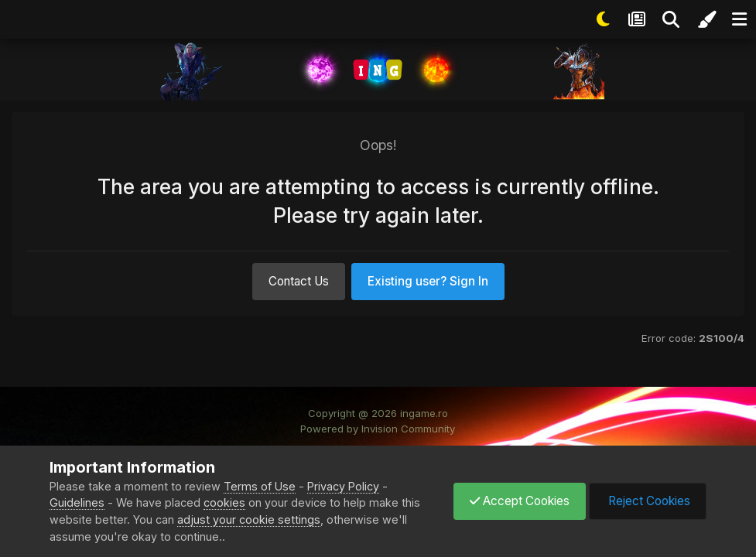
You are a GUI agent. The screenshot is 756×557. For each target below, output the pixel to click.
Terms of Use (260, 486)
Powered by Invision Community (378, 429)
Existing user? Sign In (428, 281)
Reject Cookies (648, 501)
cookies (224, 502)
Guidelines (77, 502)
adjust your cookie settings (249, 519)
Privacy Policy (343, 486)
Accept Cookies (520, 501)
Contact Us (299, 281)
